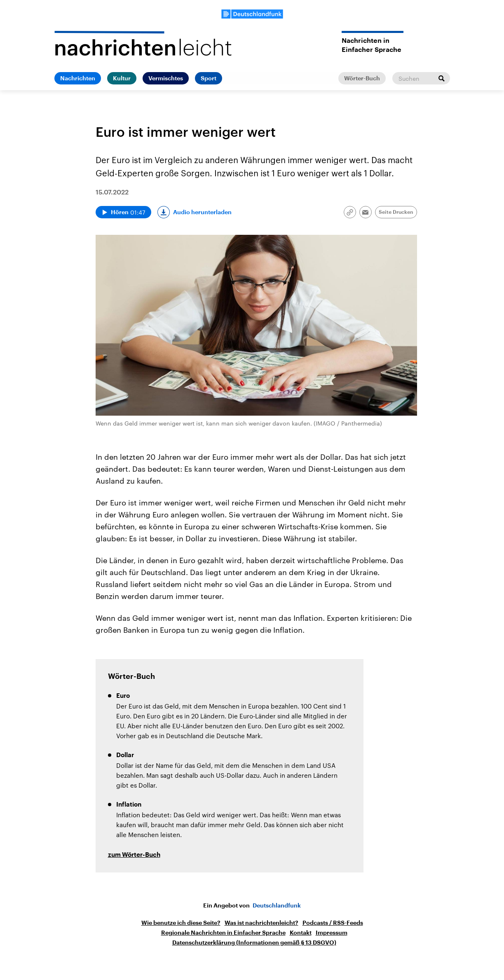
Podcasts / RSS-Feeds (333, 923)
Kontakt (301, 933)
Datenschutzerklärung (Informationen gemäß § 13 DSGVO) (254, 943)
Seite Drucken (396, 212)
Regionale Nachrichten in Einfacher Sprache (223, 933)
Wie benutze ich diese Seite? (181, 923)
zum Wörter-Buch (134, 855)
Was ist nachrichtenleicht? (261, 923)
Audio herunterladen (202, 212)
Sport (209, 78)
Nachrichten (78, 78)
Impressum (332, 933)
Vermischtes (166, 78)
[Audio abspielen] (123, 212)
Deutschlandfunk (277, 905)
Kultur (122, 78)
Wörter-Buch (362, 78)
